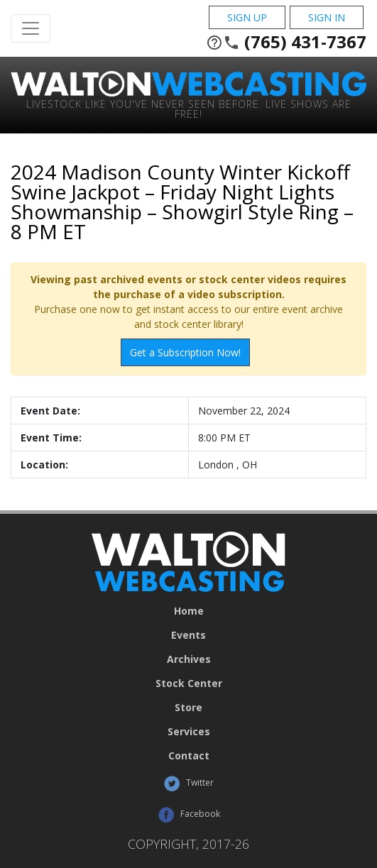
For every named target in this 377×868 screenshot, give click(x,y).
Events (188, 635)
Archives (189, 659)
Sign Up (247, 17)
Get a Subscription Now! (185, 352)
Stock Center (189, 683)
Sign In (327, 17)
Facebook (189, 815)
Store (188, 708)
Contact (189, 756)
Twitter (188, 784)
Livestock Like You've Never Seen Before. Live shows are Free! (189, 108)
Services (189, 732)
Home (189, 611)
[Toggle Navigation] (31, 28)
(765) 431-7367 (286, 42)
